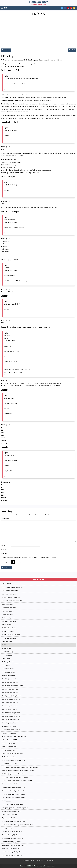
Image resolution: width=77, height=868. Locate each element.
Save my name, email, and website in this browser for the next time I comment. (30, 557)
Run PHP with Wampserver (10, 591)
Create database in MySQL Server (12, 832)
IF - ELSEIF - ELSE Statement (11, 635)
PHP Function (6, 665)
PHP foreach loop (7, 655)
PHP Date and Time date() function (12, 754)
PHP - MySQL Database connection (13, 838)
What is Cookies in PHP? (10, 747)
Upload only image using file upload (13, 804)
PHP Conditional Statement (10, 628)
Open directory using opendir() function (14, 794)
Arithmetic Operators (8, 611)
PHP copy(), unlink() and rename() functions (15, 777)
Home (25, 860)
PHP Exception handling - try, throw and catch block (17, 825)
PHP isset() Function (8, 669)
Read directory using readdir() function (13, 798)
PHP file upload (7, 801)
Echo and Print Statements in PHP (12, 601)
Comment (5, 519)
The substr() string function (10, 682)
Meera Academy (38, 2)
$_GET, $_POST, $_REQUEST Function (14, 737)
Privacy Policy (49, 860)
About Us (31, 860)
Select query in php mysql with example (14, 845)
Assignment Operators (9, 618)
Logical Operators (7, 614)
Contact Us (39, 860)
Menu (5, 8)
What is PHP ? (6, 584)
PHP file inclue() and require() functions (14, 760)
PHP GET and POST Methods (11, 730)
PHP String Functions (8, 675)
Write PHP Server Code (9, 594)
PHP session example (9, 743)
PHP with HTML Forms (9, 726)
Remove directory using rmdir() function (14, 791)
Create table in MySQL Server (11, 835)
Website (4, 554)
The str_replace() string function (12, 696)
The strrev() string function (10, 689)
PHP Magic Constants (9, 662)
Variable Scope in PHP (9, 608)
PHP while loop (7, 648)
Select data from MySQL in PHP (12, 842)
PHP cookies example (9, 750)
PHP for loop (6, 645)
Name (4, 545)
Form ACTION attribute (9, 733)
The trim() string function (9, 709)
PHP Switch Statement (9, 638)
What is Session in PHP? (10, 740)
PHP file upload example (9, 815)
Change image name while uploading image (15, 808)
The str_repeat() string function (11, 699)
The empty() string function (10, 703)
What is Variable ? (7, 604)
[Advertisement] (38, 32)
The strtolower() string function (11, 713)
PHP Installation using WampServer (13, 587)
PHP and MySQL (7, 828)
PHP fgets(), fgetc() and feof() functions (14, 774)
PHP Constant (6, 659)
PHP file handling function (10, 764)
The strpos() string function (10, 692)
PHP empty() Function (9, 672)
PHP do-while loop (8, 652)
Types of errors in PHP (9, 818)
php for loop (38, 13)
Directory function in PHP (10, 784)
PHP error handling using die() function (14, 821)
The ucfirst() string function (10, 723)
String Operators (7, 625)
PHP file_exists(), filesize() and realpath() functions (17, 781)
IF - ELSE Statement (8, 631)
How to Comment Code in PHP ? (12, 597)
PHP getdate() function (9, 757)
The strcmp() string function (10, 706)
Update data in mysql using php (11, 852)
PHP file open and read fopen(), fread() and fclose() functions (20, 767)
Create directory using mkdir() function (13, 787)
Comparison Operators (9, 621)
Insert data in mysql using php (11, 848)
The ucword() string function (10, 720)
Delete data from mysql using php (12, 855)
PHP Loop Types (7, 641)
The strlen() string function (10, 679)
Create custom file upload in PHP (12, 811)
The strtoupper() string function (11, 716)
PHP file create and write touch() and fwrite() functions (18, 770)
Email (3, 549)
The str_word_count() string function (13, 686)
